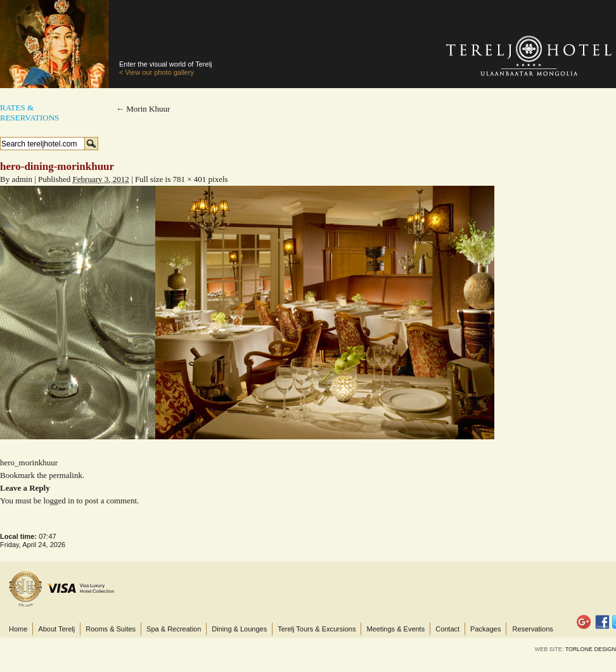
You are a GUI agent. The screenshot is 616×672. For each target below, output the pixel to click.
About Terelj (56, 629)
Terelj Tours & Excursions (317, 629)
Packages (485, 629)
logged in (59, 501)
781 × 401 (189, 179)
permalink (66, 475)
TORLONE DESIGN (591, 649)
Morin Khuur (143, 109)
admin (22, 179)
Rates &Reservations (29, 113)
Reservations (533, 629)
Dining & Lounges (239, 629)
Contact (447, 629)
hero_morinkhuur (29, 462)
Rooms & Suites (111, 629)
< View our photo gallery (157, 72)
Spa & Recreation (174, 629)
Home (18, 629)
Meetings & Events (395, 629)
